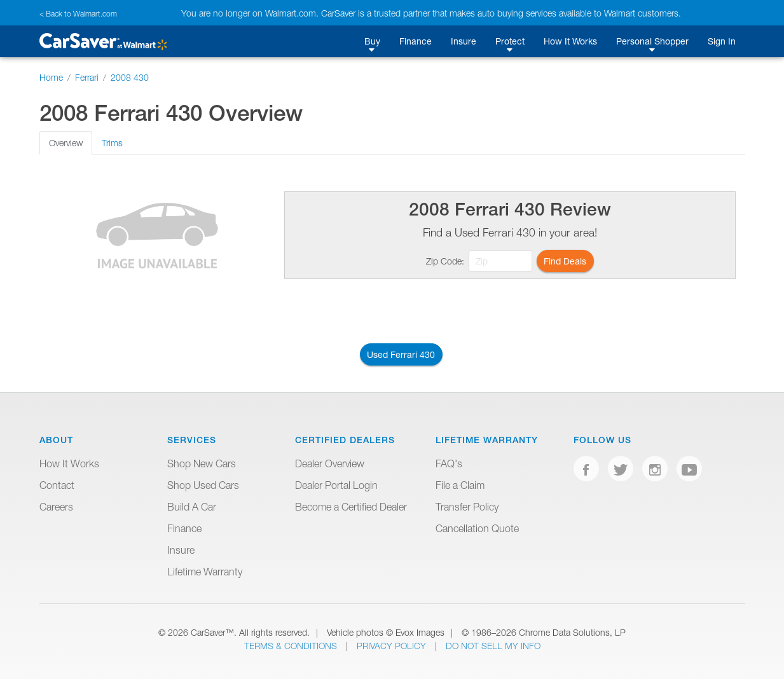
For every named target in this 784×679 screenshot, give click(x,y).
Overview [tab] (66, 143)
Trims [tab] (112, 143)
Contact (57, 485)
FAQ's (449, 463)
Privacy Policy (393, 646)
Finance (416, 41)
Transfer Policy (467, 507)
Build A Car (192, 507)
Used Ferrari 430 (401, 354)
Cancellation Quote (477, 528)
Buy (372, 41)
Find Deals (565, 261)
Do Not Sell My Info (493, 646)
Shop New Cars (202, 463)
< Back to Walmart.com (79, 14)
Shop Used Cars (203, 485)
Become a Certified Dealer (351, 507)
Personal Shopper (652, 41)
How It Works (570, 41)
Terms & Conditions (292, 646)
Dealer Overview (330, 463)
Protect (510, 41)
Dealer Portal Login (336, 485)
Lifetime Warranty (205, 572)
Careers (56, 507)
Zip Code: (445, 261)
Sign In (722, 41)
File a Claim (460, 485)
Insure (464, 41)
